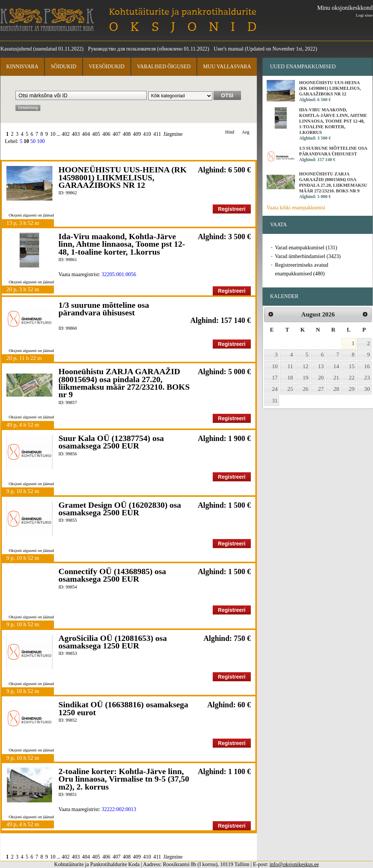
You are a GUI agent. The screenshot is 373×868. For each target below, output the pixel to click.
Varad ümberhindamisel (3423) (308, 256)
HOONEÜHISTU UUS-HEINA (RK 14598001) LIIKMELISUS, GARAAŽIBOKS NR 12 (123, 177)
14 (336, 366)
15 (352, 366)
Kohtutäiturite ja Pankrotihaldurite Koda (47, 20)
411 (157, 134)
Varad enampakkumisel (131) (306, 248)
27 (321, 389)
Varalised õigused (164, 67)
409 (137, 134)
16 (367, 366)
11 (290, 366)
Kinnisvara (22, 67)
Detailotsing (28, 108)
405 (96, 134)
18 (290, 378)
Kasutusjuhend (16, 49)
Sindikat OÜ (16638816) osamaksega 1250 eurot (123, 708)
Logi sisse (364, 15)
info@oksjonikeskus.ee (294, 864)
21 (336, 378)
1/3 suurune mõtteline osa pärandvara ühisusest (104, 309)
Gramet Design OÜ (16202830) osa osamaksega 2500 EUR (120, 509)
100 (41, 141)
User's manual (229, 49)
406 (107, 134)
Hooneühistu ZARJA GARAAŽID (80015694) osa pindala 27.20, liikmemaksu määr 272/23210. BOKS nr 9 (124, 383)
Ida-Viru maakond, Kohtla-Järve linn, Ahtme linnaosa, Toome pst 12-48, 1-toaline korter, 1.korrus (122, 244)
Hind (230, 132)
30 (367, 389)
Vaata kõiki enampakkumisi (296, 208)
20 (321, 378)
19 (306, 378)
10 (53, 134)
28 (336, 389)
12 (306, 366)
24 (275, 389)
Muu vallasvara (227, 67)
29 (352, 389)
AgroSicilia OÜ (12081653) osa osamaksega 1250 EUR (113, 642)
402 (66, 134)
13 (321, 366)
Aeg (246, 132)
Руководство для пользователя (122, 49)
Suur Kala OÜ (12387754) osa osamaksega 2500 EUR (111, 442)
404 (86, 134)
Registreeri (232, 209)
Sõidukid (64, 67)
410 (147, 134)
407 (117, 134)
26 (306, 389)
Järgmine (173, 134)
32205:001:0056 (119, 274)
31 (275, 401)
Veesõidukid (107, 67)
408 (127, 134)
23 (367, 378)
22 (352, 378)
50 (33, 141)
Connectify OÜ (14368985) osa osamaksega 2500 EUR (112, 575)
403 (76, 134)
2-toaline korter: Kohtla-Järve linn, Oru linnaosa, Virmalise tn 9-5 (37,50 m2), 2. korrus (124, 779)
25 (290, 389)
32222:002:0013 (119, 809)
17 (275, 378)
